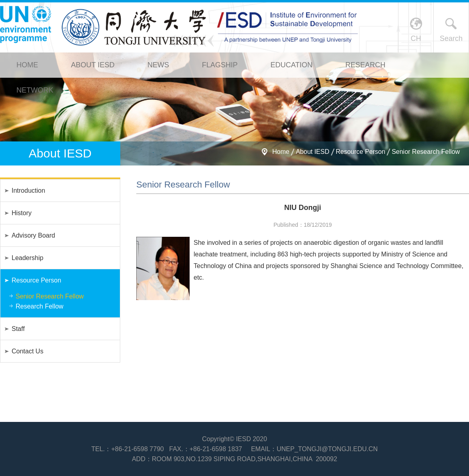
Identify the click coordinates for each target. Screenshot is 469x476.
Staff (18, 329)
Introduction (28, 191)
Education (292, 65)
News (158, 65)
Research (365, 65)
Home (27, 65)
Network (35, 90)
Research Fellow (39, 306)
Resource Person (361, 152)
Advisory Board (33, 235)
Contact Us (27, 351)
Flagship (220, 65)
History (22, 213)
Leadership (27, 258)
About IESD (93, 65)
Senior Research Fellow (426, 152)
